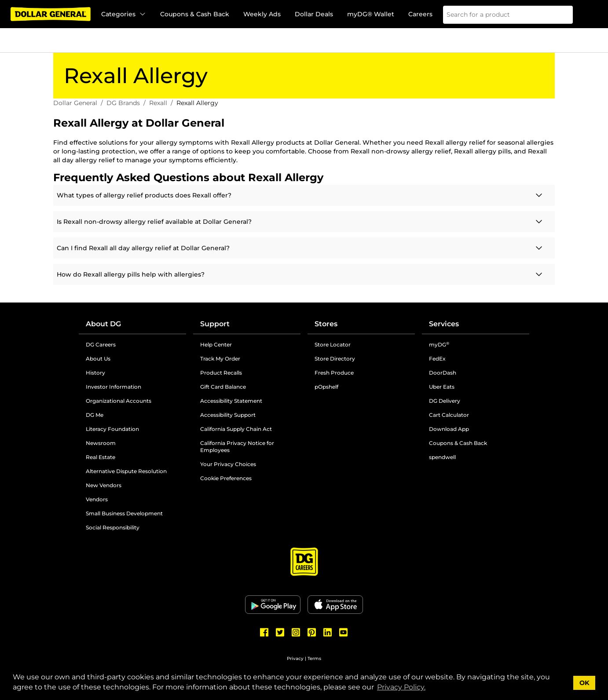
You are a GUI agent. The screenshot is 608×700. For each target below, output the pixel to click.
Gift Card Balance (223, 387)
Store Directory (335, 359)
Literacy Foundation (112, 429)
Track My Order (220, 359)
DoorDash (443, 373)
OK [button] (584, 683)
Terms (314, 658)
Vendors (97, 499)
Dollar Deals (314, 14)
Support (215, 324)
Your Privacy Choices (228, 464)
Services (444, 324)
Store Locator (333, 345)
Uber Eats (442, 387)
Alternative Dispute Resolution (126, 471)
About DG (103, 324)
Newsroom (101, 443)
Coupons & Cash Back (195, 14)
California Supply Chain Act (236, 429)
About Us (98, 359)
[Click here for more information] (304, 195)
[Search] (560, 15)
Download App (449, 429)
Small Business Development (124, 513)
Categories (124, 14)
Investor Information (114, 387)
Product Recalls (221, 373)
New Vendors (104, 485)
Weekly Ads (262, 14)
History (95, 373)
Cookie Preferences (226, 478)
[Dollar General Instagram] (296, 632)
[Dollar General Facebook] (264, 632)
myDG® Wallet (371, 14)
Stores (326, 324)
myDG (439, 345)
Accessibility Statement (231, 401)
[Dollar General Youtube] (344, 632)
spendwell (442, 457)
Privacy (295, 658)
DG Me (95, 415)
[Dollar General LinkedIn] (328, 632)
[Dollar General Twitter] (280, 632)
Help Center (216, 345)
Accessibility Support (228, 415)
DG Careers (101, 345)
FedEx (437, 359)
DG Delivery (445, 401)
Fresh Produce (334, 373)
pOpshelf (326, 387)
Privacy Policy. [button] (401, 687)
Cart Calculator (449, 415)
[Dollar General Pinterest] (312, 632)
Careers (420, 14)
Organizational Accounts (119, 401)
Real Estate (101, 457)
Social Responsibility (113, 527)
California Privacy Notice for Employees (237, 447)
